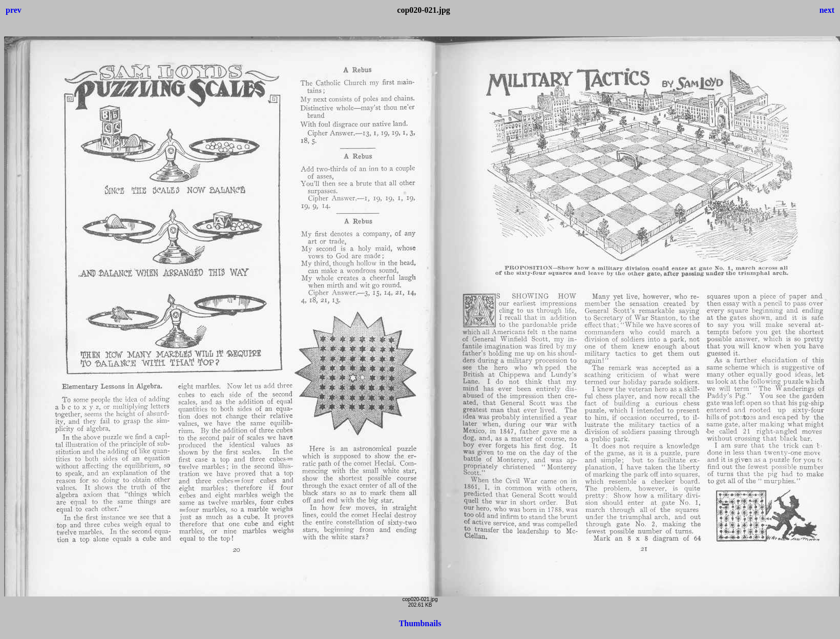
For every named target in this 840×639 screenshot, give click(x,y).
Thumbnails (420, 623)
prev (14, 10)
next (827, 10)
